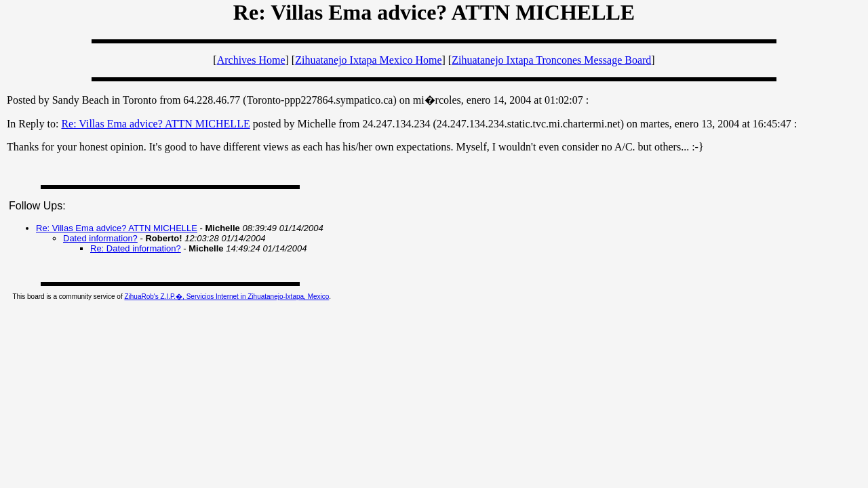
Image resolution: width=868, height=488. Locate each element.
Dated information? (100, 238)
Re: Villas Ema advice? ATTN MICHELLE (155, 124)
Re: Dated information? (136, 248)
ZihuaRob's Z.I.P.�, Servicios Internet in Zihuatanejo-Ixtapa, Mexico (226, 297)
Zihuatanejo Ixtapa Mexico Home (368, 60)
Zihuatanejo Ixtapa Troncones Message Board (551, 60)
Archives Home (251, 60)
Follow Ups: (37, 206)
